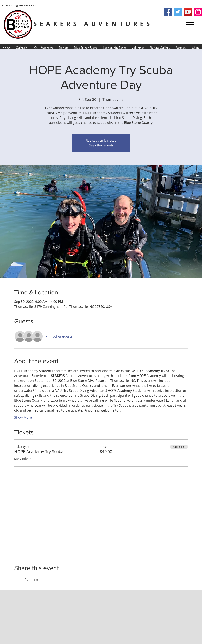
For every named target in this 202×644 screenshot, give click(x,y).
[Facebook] (168, 12)
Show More (23, 417)
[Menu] (190, 25)
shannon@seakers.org (19, 5)
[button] (115, 48)
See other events (101, 145)
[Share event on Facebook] (16, 579)
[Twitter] (178, 12)
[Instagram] (198, 12)
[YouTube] (188, 12)
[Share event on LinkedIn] (36, 579)
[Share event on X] (26, 579)
